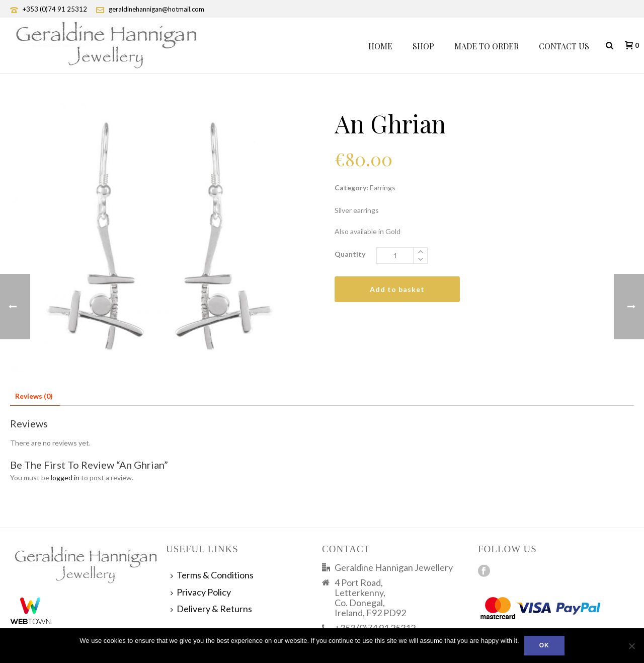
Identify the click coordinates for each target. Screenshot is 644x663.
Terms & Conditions (212, 575)
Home (380, 46)
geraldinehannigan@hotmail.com (156, 9)
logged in (65, 477)
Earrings (383, 188)
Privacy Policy (201, 592)
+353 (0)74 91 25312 (55, 9)
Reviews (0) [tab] (34, 396)
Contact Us (564, 46)
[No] (631, 646)
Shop (423, 46)
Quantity (350, 254)
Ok (544, 645)
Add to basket (397, 289)
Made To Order (487, 46)
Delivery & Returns (211, 609)
